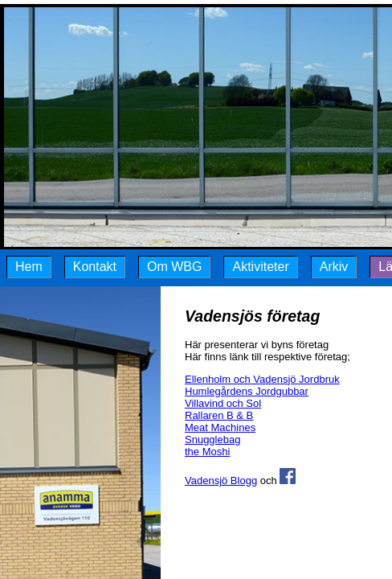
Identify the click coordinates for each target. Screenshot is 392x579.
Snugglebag (212, 439)
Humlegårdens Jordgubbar (247, 391)
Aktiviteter (260, 267)
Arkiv (334, 267)
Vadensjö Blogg (221, 480)
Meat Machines (220, 427)
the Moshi (207, 452)
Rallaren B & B (219, 415)
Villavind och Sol (223, 403)
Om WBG (174, 267)
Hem (29, 267)
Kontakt (95, 267)
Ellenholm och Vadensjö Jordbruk (262, 379)
